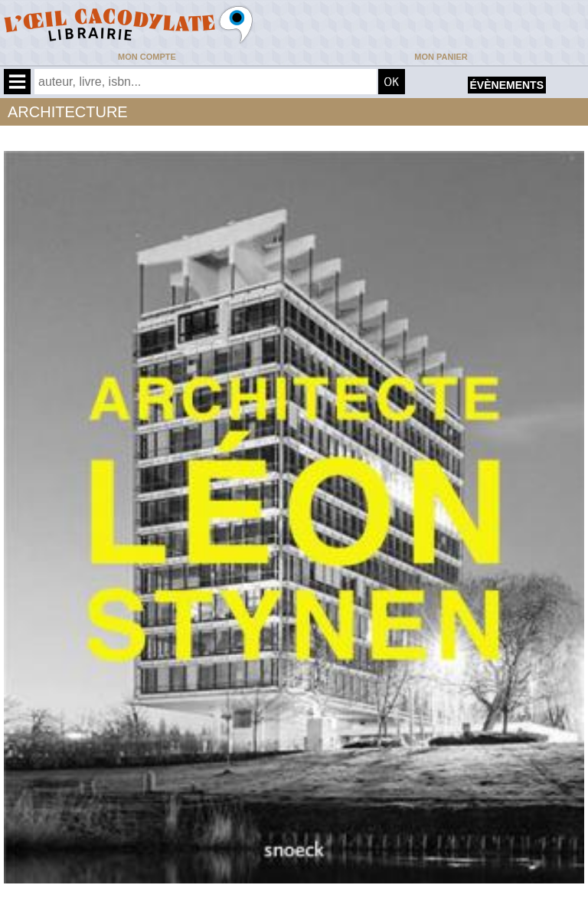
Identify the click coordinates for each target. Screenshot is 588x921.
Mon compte (147, 57)
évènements (507, 85)
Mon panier (441, 57)
